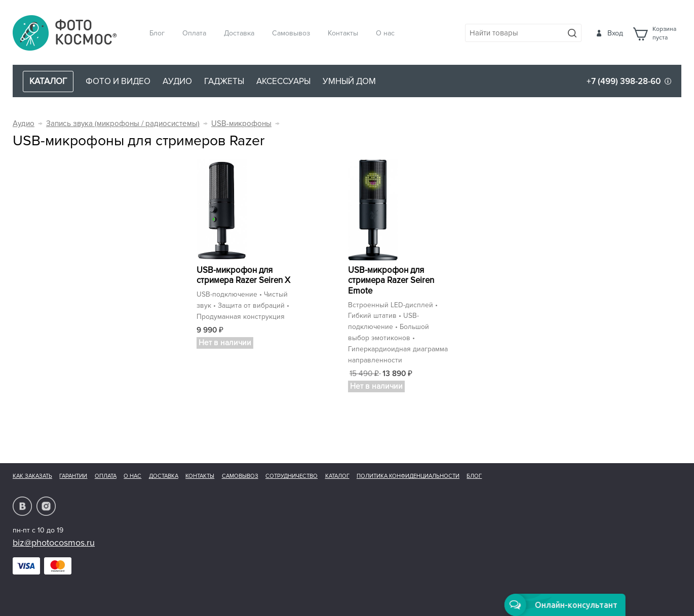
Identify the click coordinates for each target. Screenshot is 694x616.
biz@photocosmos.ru (54, 543)
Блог (157, 33)
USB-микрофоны (241, 124)
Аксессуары (283, 81)
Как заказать (32, 476)
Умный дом (349, 81)
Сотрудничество (292, 476)
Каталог (337, 476)
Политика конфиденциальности (408, 476)
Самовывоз (291, 33)
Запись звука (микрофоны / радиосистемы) (123, 124)
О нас (385, 33)
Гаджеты (224, 81)
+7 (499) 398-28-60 (624, 81)
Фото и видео (118, 81)
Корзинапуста (664, 33)
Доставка (239, 33)
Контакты (343, 33)
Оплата (194, 33)
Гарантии (73, 476)
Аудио (177, 81)
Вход (615, 33)
